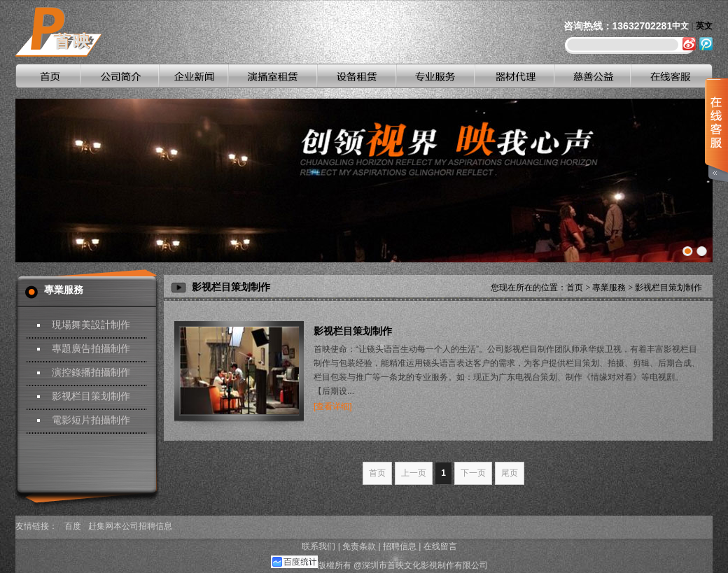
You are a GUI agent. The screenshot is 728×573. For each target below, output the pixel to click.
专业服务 (435, 76)
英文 (704, 26)
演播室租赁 (272, 76)
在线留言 (440, 546)
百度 (73, 526)
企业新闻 (193, 76)
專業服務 (609, 288)
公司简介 (120, 76)
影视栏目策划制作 (91, 396)
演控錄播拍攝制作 (91, 373)
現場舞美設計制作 (91, 325)
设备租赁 (356, 76)
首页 (48, 76)
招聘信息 (400, 546)
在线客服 (671, 76)
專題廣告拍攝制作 (91, 349)
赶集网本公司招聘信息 (130, 526)
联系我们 (318, 546)
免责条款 (359, 546)
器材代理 (514, 76)
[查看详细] (333, 406)
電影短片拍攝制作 (91, 420)
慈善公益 (592, 76)
